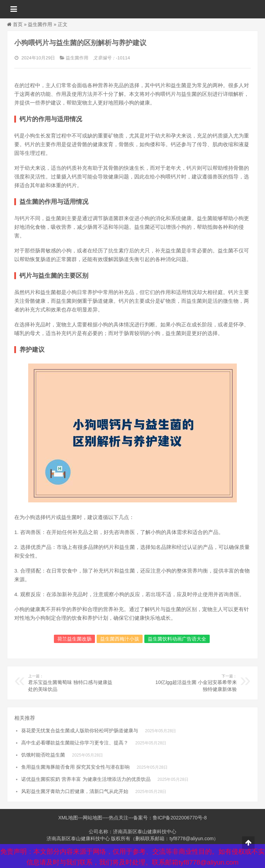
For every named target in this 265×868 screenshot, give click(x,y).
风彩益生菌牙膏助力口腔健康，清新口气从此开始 (75, 791)
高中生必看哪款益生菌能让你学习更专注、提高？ (75, 743)
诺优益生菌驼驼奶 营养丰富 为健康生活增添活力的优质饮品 (86, 779)
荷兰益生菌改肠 (74, 639)
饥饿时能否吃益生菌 (43, 755)
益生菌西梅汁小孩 (120, 639)
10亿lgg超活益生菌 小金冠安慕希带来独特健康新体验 (194, 683)
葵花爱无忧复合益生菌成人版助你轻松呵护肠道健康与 (80, 731)
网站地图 (93, 818)
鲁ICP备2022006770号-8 (180, 818)
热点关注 (119, 818)
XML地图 (68, 818)
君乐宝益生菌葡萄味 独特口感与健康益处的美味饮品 (71, 683)
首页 (18, 24)
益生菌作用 (40, 24)
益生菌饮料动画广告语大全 (177, 639)
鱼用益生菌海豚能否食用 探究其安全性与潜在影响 (75, 767)
